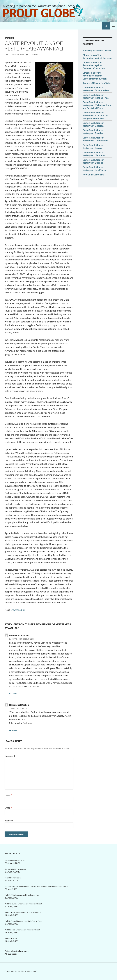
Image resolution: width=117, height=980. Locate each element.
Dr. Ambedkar (18, 610)
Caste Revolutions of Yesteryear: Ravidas (93, 132)
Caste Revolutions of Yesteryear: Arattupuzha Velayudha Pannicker (95, 115)
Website (9, 820)
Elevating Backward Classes (97, 50)
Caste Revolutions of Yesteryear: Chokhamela (95, 139)
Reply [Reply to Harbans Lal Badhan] (15, 730)
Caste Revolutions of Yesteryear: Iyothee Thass (96, 96)
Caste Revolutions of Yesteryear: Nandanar (94, 154)
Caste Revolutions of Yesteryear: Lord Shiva (94, 169)
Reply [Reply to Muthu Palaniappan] (15, 694)
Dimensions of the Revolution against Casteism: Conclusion (94, 65)
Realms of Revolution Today (97, 83)
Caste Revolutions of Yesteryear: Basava (93, 146)
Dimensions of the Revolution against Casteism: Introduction (95, 76)
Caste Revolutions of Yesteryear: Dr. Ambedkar (96, 89)
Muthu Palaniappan (19, 635)
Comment (11, 756)
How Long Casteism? (93, 175)
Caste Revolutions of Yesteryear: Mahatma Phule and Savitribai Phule (97, 105)
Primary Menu (113, 26)
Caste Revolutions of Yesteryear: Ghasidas (94, 124)
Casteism (9, 38)
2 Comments (34, 55)
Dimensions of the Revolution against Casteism (97, 56)
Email (8, 808)
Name (8, 795)
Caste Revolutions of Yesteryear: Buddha (93, 161)
